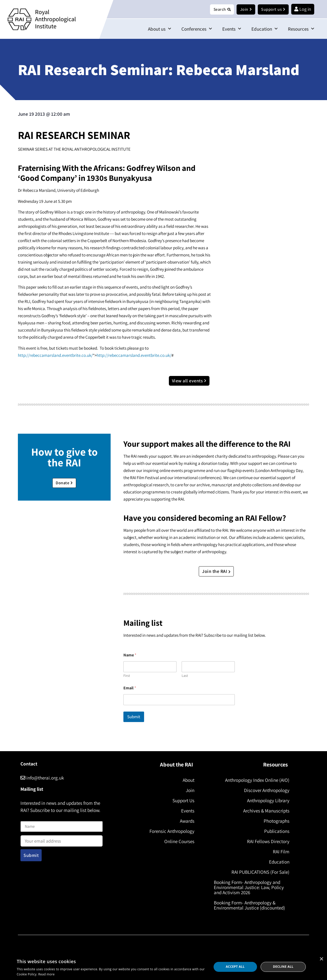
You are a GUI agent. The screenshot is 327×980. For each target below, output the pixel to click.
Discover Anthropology (265, 790)
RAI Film (279, 852)
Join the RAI (216, 571)
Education (265, 29)
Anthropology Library (266, 801)
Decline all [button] (283, 967)
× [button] (321, 959)
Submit (134, 717)
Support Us (181, 801)
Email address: (62, 840)
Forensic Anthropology (170, 831)
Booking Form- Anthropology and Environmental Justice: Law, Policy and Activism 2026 (251, 888)
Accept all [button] (235, 967)
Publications (275, 831)
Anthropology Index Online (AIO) (255, 780)
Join (188, 790)
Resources (301, 29)
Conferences (197, 29)
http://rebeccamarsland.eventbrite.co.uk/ (55, 356)
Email (130, 688)
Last (185, 676)
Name (26, 818)
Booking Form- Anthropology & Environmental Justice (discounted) (252, 905)
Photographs (275, 821)
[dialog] (163, 967)
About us (160, 29)
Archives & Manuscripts (264, 811)
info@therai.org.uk (42, 778)
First (127, 676)
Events (232, 29)
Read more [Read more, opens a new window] (46, 974)
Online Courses (177, 842)
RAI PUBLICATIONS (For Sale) (258, 872)
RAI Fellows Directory (266, 842)
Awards (185, 821)
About (186, 780)
